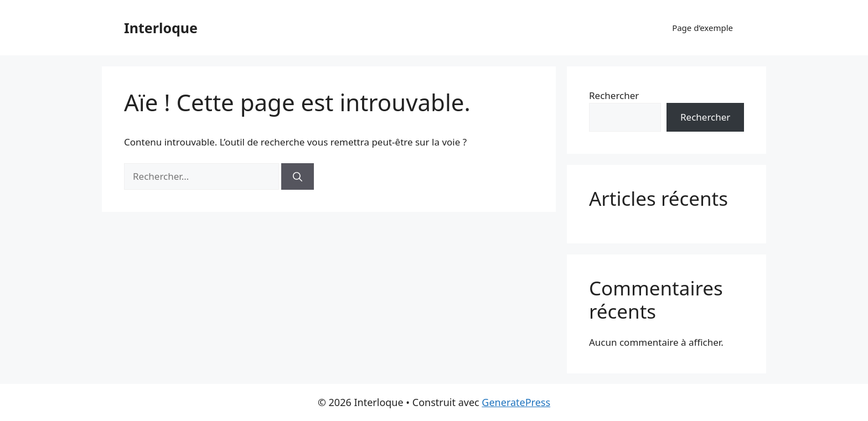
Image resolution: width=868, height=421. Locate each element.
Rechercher (614, 95)
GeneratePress (516, 402)
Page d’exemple (702, 28)
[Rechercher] (298, 176)
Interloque (161, 28)
